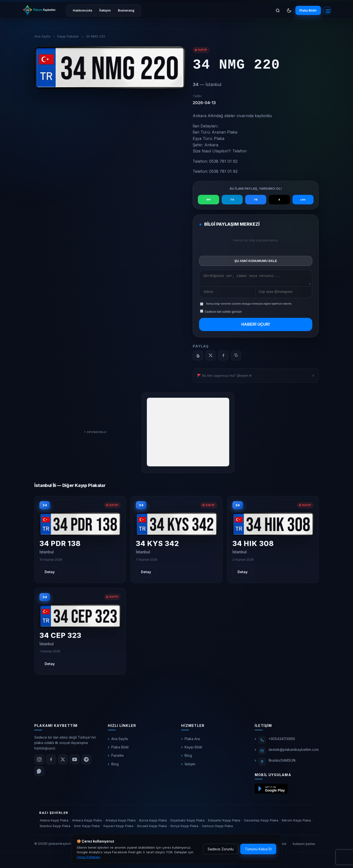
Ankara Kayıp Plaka (87, 822)
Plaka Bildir (306, 10)
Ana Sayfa (42, 36)
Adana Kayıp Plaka (54, 822)
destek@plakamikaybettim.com (294, 751)
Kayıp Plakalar (68, 36)
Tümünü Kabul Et (258, 849)
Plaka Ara (192, 740)
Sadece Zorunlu (221, 849)
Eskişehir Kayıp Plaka (224, 822)
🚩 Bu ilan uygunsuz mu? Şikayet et (225, 377)
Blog (115, 765)
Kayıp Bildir (194, 749)
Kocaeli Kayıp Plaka (152, 828)
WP (209, 200)
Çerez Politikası (88, 857)
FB (256, 200)
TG (232, 200)
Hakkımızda (82, 10)
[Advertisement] (188, 434)
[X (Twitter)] (63, 761)
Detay (50, 574)
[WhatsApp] (198, 357)
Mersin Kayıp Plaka (296, 822)
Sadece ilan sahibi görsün (221, 313)
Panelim (118, 757)
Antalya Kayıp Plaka (120, 822)
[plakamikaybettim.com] (39, 10)
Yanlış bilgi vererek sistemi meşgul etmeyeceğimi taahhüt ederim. (249, 305)
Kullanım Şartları (304, 845)
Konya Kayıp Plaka (184, 828)
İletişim (105, 10)
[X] (211, 357)
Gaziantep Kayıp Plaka (261, 822)
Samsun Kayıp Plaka (217, 828)
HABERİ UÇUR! (256, 326)
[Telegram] (86, 761)
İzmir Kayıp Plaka (87, 828)
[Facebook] (223, 357)
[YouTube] (75, 761)
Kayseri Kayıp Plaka (118, 828)
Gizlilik (282, 845)
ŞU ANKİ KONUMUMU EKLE (256, 261)
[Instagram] (39, 761)
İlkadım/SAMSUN (282, 762)
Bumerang (126, 10)
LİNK (303, 200)
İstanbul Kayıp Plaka (55, 828)
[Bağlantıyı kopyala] (236, 357)
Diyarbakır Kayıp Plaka (187, 822)
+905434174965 (282, 740)
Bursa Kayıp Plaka (153, 822)
